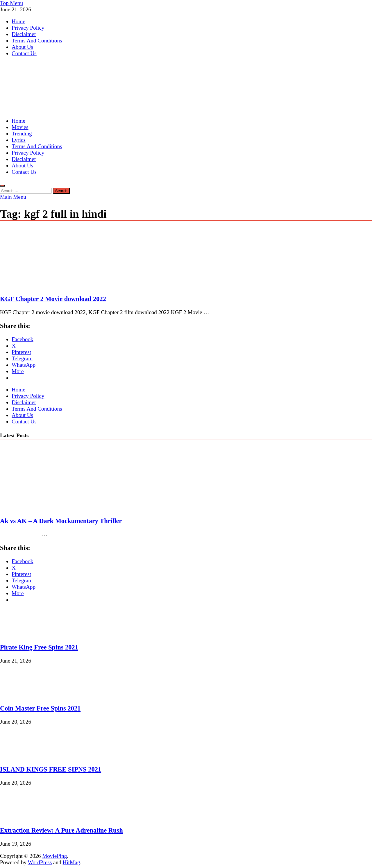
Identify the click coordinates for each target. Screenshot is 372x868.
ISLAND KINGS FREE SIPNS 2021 (51, 769)
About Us (22, 47)
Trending (22, 134)
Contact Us (24, 53)
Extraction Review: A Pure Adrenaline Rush (61, 830)
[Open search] (2, 186)
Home (18, 21)
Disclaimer (24, 34)
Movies (20, 127)
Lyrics (19, 140)
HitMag (71, 862)
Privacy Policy (28, 28)
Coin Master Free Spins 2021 (40, 708)
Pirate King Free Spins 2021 (39, 647)
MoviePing (54, 856)
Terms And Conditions (37, 41)
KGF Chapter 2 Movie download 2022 (53, 299)
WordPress (40, 862)
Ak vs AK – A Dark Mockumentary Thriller (61, 521)
